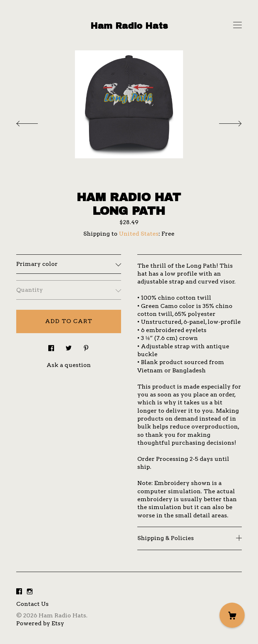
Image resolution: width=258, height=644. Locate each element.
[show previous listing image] (34, 122)
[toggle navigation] (237, 25)
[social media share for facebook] (51, 346)
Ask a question (69, 365)
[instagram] (30, 592)
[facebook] (19, 592)
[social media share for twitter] (69, 346)
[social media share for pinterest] (86, 346)
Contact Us (32, 604)
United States (139, 234)
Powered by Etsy (40, 623)
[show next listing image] (224, 122)
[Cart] (232, 615)
